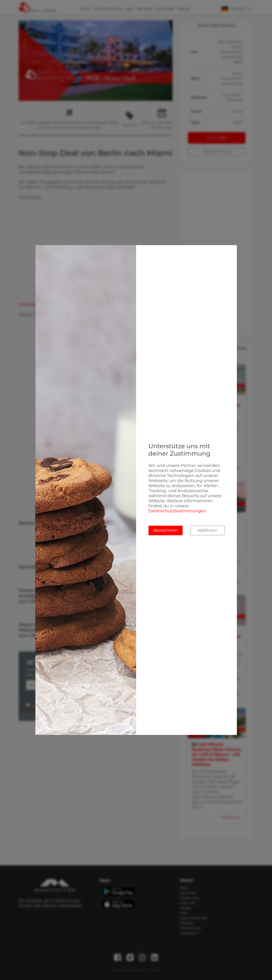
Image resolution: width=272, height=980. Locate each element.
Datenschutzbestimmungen (177, 511)
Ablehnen (207, 530)
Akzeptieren (166, 530)
